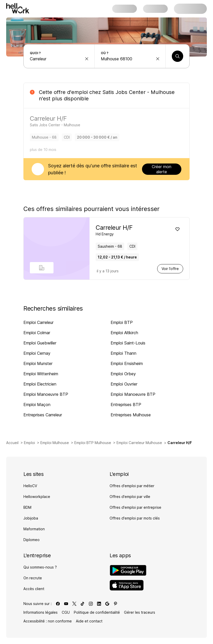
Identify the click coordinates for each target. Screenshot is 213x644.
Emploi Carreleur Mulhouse (139, 443)
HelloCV (30, 486)
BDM (27, 507)
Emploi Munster (38, 363)
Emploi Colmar (37, 333)
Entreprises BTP (126, 405)
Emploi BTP (122, 322)
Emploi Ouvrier (124, 384)
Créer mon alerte (162, 169)
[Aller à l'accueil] (18, 8)
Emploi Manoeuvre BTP (46, 394)
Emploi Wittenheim (41, 374)
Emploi (29, 443)
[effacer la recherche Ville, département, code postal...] (158, 59)
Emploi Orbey (123, 374)
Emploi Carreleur (38, 322)
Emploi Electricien (40, 384)
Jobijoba (31, 518)
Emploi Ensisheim (127, 363)
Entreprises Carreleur (43, 415)
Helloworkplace (37, 497)
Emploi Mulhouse (55, 443)
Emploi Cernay (37, 353)
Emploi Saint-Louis (128, 343)
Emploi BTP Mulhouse (93, 443)
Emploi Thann (123, 353)
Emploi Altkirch (124, 333)
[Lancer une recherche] (177, 56)
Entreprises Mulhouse (131, 415)
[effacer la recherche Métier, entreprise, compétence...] (87, 59)
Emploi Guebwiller (40, 343)
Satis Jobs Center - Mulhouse (139, 92)
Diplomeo (32, 540)
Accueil (12, 443)
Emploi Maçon (37, 405)
